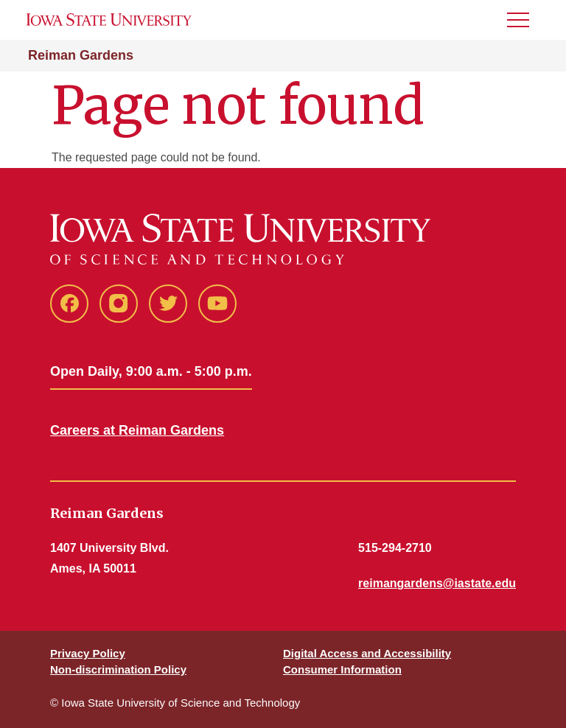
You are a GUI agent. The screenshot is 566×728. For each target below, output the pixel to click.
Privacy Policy (88, 653)
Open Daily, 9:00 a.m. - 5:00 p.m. (151, 371)
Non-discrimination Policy (118, 669)
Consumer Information (342, 669)
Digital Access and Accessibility (367, 653)
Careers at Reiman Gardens (137, 430)
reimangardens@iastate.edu (437, 583)
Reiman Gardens (81, 55)
